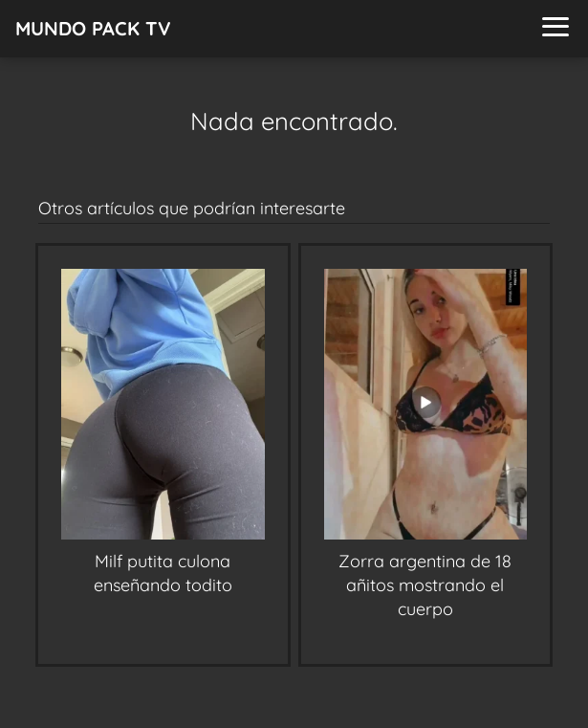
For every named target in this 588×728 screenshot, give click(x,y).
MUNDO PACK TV (93, 28)
